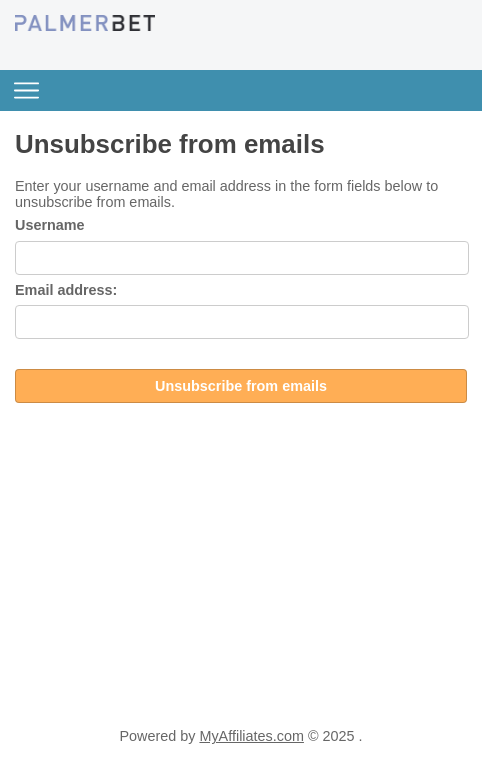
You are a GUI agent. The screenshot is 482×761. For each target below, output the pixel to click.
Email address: (66, 290)
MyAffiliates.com (251, 736)
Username (50, 225)
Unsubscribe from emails (241, 386)
